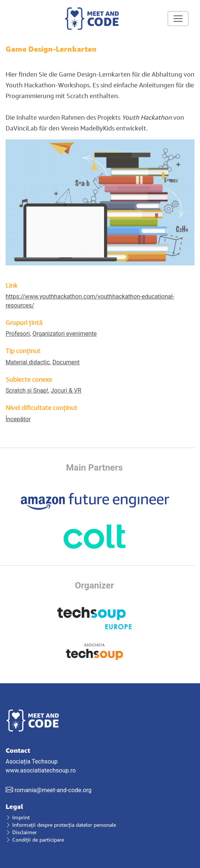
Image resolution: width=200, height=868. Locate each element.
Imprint (18, 817)
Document (66, 362)
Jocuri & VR (66, 391)
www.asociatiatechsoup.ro (41, 770)
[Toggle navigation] (178, 19)
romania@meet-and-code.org (53, 790)
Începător (18, 419)
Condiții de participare (35, 840)
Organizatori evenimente (64, 334)
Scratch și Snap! (27, 391)
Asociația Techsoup (100, 752)
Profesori (18, 334)
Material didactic (28, 362)
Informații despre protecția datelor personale (61, 825)
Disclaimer (21, 832)
